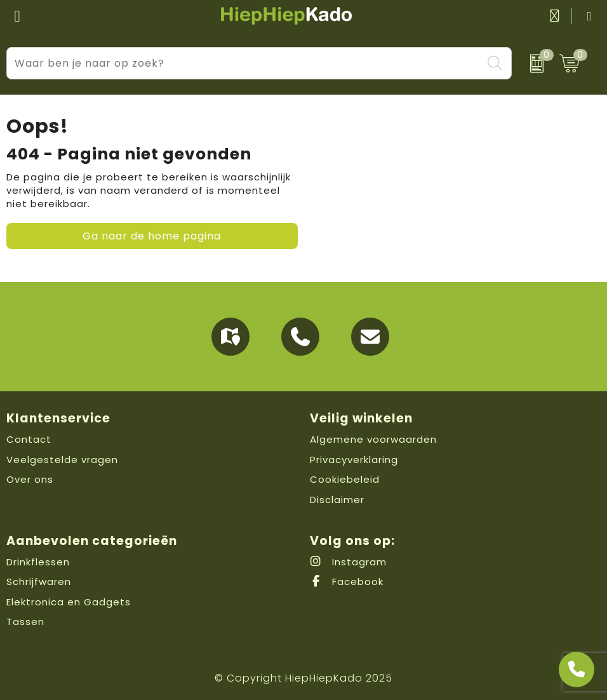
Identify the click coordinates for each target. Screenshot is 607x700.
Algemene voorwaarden (373, 439)
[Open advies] (577, 670)
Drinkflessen (38, 562)
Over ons (30, 479)
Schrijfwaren (39, 582)
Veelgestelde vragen (62, 460)
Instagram (348, 562)
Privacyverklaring (354, 460)
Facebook (347, 582)
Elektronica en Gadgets (69, 602)
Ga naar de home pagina (152, 236)
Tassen (25, 622)
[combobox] (245, 63)
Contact (29, 439)
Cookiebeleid (345, 479)
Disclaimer (337, 500)
